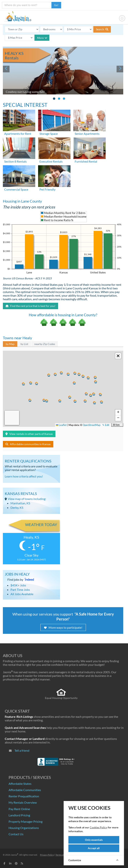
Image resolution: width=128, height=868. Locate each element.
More (42, 38)
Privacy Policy (47, 855)
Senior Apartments (87, 134)
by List (24, 344)
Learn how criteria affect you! (24, 476)
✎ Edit (106, 425)
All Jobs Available (22, 594)
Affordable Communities (25, 790)
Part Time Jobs (20, 590)
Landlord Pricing (19, 815)
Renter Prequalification (24, 796)
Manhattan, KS (20, 503)
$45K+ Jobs (18, 585)
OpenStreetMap (92, 425)
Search (102, 29)
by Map (10, 344)
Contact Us (16, 834)
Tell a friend (22, 750)
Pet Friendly (47, 189)
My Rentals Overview (23, 802)
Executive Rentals (51, 161)
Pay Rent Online (19, 809)
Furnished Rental (86, 161)
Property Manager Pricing (26, 821)
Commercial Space (16, 189)
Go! (56, 5)
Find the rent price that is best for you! (30, 306)
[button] (60, 401)
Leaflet (61, 425)
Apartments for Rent (18, 134)
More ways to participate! (63, 627)
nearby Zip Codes (45, 344)
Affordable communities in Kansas (28, 444)
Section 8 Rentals (15, 161)
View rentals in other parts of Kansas (29, 434)
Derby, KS (17, 507)
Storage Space (49, 134)
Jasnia (15, 855)
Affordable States (20, 784)
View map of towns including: (27, 499)
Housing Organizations (24, 828)
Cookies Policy (98, 827)
